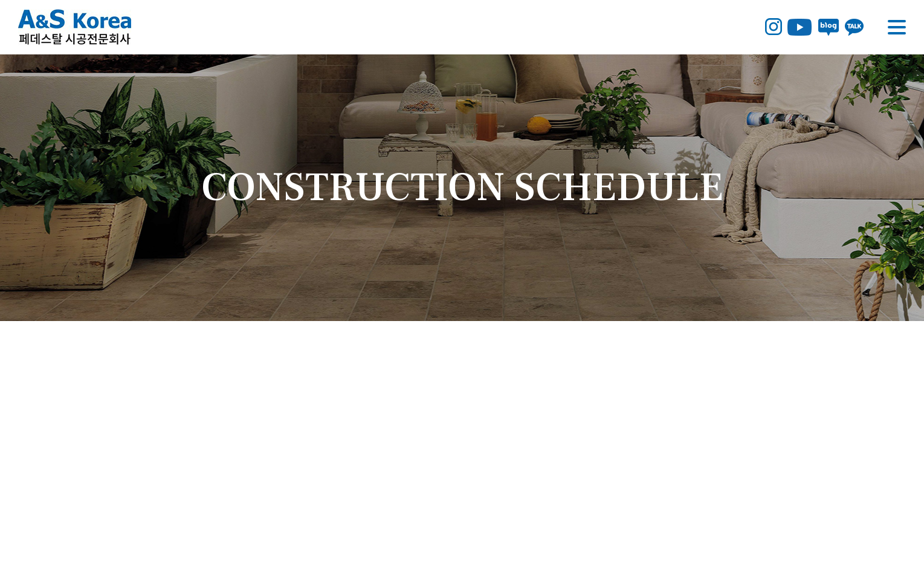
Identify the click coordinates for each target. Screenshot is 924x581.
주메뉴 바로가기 (0, 0)
